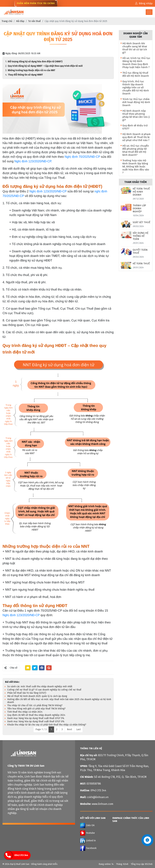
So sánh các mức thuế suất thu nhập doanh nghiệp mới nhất (40, 687)
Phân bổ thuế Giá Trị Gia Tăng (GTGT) (27, 693)
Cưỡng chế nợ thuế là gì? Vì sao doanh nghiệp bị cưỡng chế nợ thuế (44, 690)
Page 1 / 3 (41, 729)
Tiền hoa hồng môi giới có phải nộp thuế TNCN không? (36, 709)
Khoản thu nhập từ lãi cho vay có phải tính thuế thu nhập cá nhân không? (47, 725)
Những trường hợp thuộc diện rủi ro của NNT (32, 70)
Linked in (88, 841)
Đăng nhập (144, 3)
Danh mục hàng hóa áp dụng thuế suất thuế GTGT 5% (36, 718)
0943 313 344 (21, 855)
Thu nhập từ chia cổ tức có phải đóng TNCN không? (35, 705)
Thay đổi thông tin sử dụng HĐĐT (26, 75)
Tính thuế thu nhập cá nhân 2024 (25, 712)
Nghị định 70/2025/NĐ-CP (82, 157)
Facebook (88, 848)
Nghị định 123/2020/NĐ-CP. (34, 161)
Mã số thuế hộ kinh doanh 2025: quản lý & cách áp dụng (37, 696)
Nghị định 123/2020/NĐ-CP (48, 191)
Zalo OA (87, 825)
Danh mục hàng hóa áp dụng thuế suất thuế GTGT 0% (36, 721)
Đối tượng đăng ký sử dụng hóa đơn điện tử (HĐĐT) (35, 62)
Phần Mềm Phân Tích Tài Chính (36, 3)
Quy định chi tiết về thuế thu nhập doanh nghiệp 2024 (36, 715)
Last (78, 729)
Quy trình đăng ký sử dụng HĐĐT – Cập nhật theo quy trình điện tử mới (45, 66)
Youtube (87, 833)
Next (69, 729)
